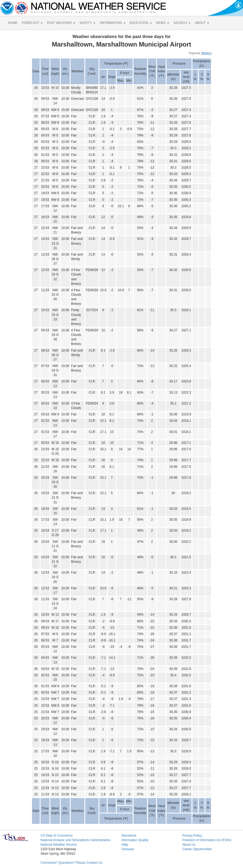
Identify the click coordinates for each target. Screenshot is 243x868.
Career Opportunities (197, 849)
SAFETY (87, 23)
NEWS (163, 23)
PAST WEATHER (61, 23)
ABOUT (202, 23)
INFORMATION (112, 23)
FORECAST (32, 23)
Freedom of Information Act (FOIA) (207, 840)
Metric (206, 53)
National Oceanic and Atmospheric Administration (76, 840)
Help (125, 845)
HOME (13, 23)
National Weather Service (59, 845)
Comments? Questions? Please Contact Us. (72, 863)
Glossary (128, 849)
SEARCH (182, 23)
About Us (189, 845)
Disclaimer (129, 836)
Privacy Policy (192, 836)
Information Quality (135, 840)
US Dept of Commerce (57, 836)
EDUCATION (141, 23)
